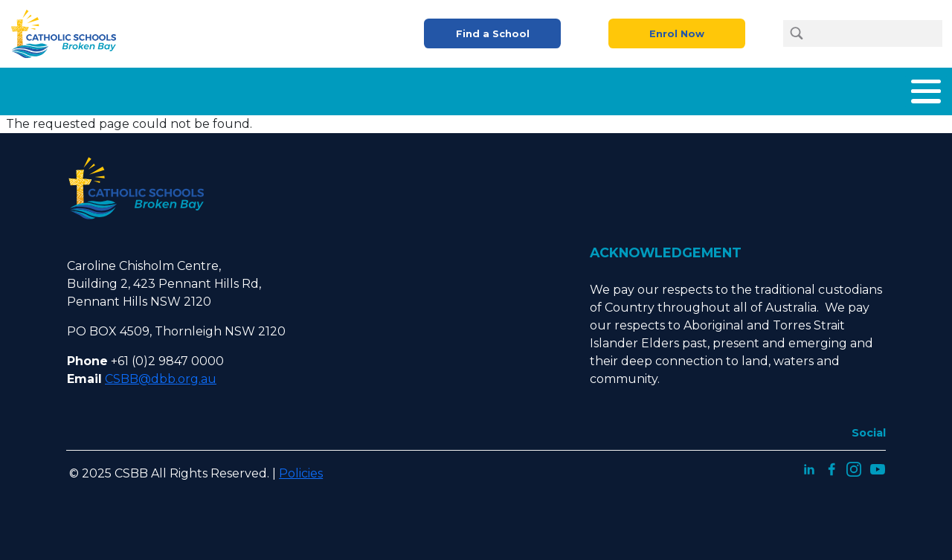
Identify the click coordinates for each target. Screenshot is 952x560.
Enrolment (515, 88)
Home (246, 88)
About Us (316, 88)
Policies (301, 467)
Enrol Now (677, 34)
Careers (732, 88)
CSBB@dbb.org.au (161, 373)
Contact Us (907, 88)
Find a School (493, 34)
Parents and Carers (629, 88)
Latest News (815, 88)
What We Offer (413, 88)
